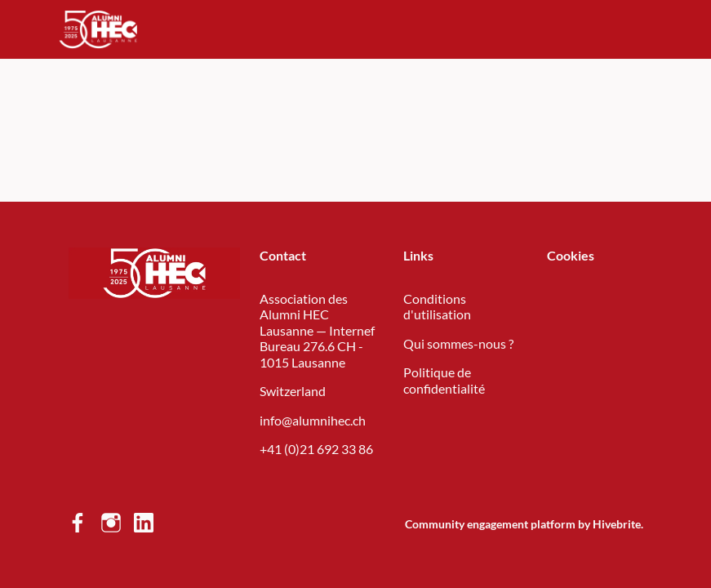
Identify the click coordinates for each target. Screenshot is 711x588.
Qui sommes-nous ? (458, 343)
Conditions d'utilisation (437, 307)
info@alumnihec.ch (313, 420)
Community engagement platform (490, 524)
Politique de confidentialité (444, 380)
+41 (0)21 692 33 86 (316, 449)
